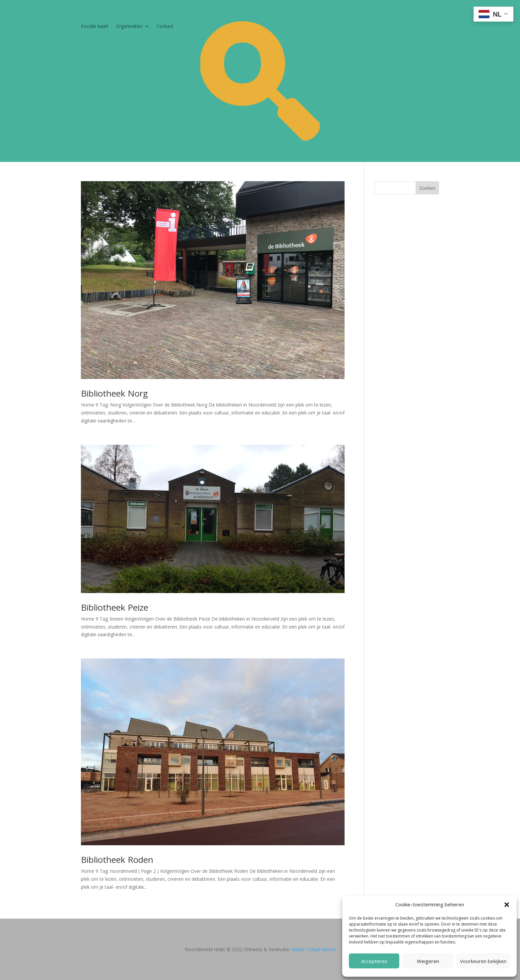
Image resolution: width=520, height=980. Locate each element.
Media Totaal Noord (313, 949)
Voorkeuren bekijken (483, 961)
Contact (165, 27)
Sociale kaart (95, 27)
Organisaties (129, 27)
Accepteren (374, 961)
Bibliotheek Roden (117, 860)
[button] (507, 905)
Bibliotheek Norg (114, 393)
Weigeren (428, 961)
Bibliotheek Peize (115, 607)
